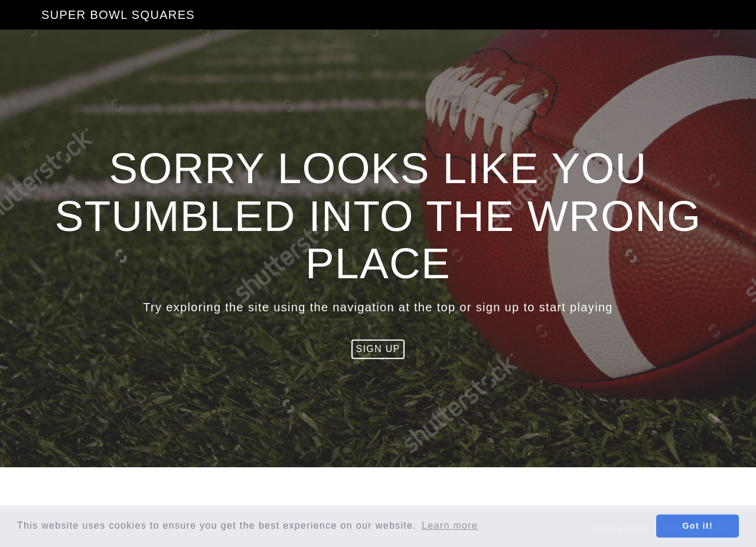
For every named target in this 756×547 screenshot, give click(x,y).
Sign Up (378, 349)
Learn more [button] (450, 525)
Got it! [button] (698, 526)
